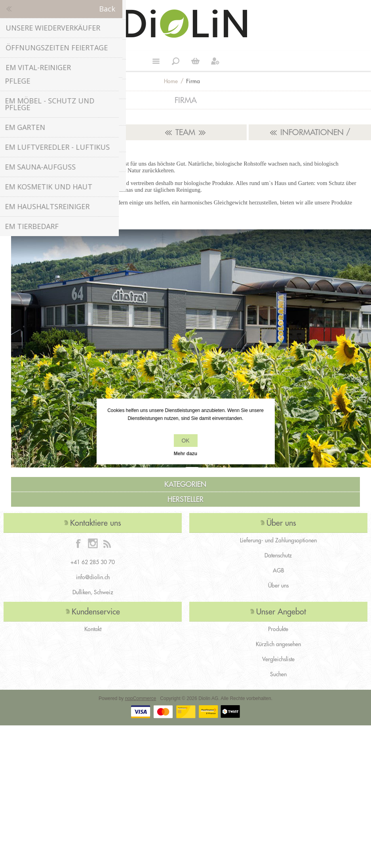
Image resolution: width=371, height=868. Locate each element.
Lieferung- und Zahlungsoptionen (278, 540)
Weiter (196, 61)
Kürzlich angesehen (278, 644)
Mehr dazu (185, 454)
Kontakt (93, 629)
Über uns (278, 586)
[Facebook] (78, 543)
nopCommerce (141, 698)
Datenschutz (278, 555)
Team (185, 132)
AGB (278, 570)
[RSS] (107, 543)
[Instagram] (93, 543)
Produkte (278, 629)
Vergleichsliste (278, 659)
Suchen (278, 674)
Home (171, 81)
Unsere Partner (61, 132)
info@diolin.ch (93, 577)
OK (185, 441)
